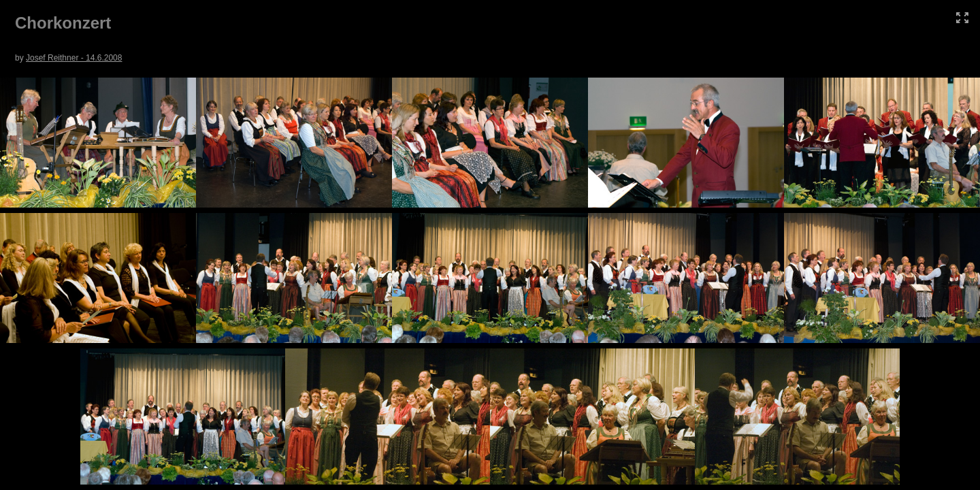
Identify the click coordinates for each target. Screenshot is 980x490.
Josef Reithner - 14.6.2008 (74, 58)
